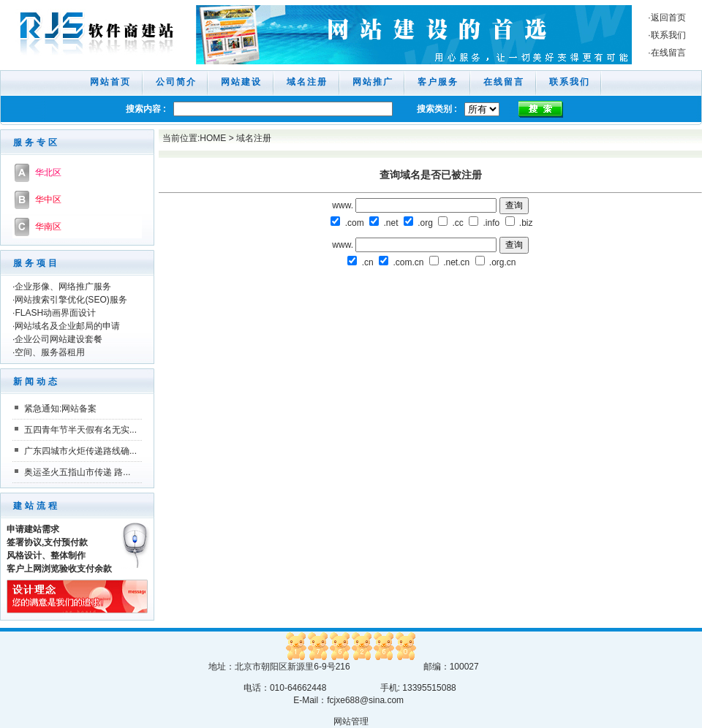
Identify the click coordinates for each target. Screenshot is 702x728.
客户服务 (438, 82)
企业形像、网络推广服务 (63, 287)
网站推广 (373, 82)
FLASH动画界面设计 (55, 313)
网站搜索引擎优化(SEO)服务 (71, 300)
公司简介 (176, 82)
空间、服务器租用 (50, 352)
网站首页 (110, 82)
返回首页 (668, 18)
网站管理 (351, 721)
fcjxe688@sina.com (365, 700)
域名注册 (307, 82)
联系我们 (668, 35)
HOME (213, 138)
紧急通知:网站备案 (60, 409)
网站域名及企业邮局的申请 (67, 326)
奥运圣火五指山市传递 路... (77, 472)
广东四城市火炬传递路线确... (80, 451)
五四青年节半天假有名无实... (80, 430)
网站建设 (241, 82)
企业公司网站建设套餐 (58, 339)
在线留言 (668, 53)
